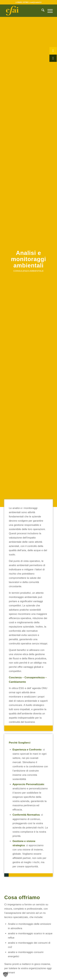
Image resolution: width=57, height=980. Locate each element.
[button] (5, 975)
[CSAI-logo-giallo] (24, 11)
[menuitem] (41, 11)
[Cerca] (41, 11)
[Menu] (49, 11)
